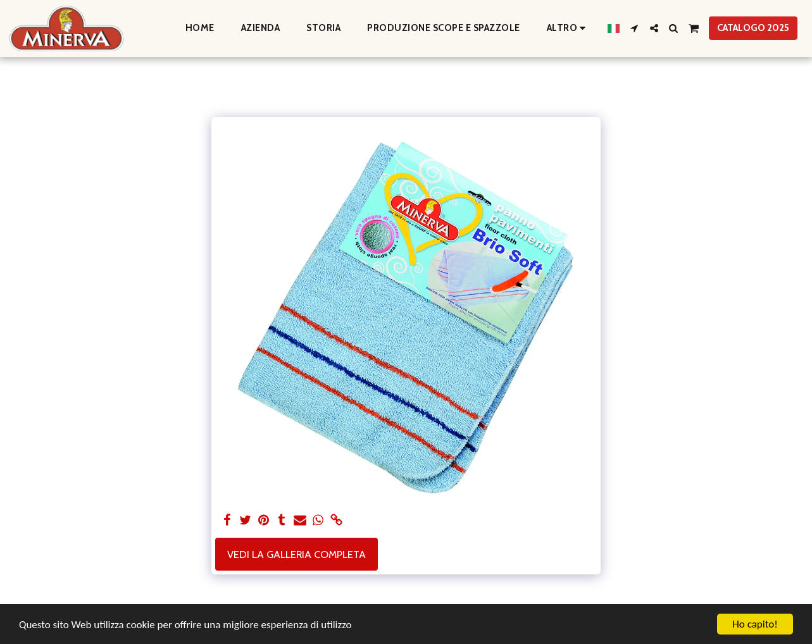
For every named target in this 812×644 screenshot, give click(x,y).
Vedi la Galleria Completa (297, 554)
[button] (634, 28)
